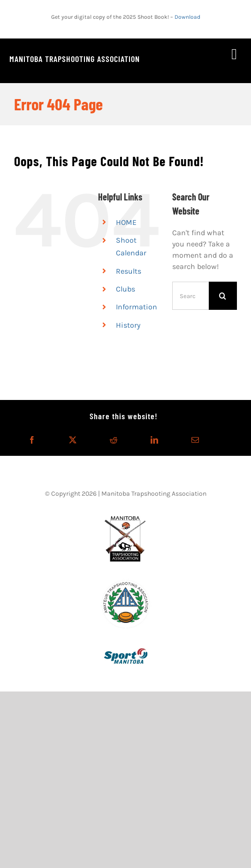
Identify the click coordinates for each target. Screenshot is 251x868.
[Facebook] (32, 440)
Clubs (125, 289)
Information (137, 307)
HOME (126, 222)
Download (187, 17)
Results (129, 271)
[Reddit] (114, 440)
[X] (73, 440)
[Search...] (190, 296)
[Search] (223, 296)
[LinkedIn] (154, 440)
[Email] (195, 440)
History (128, 325)
